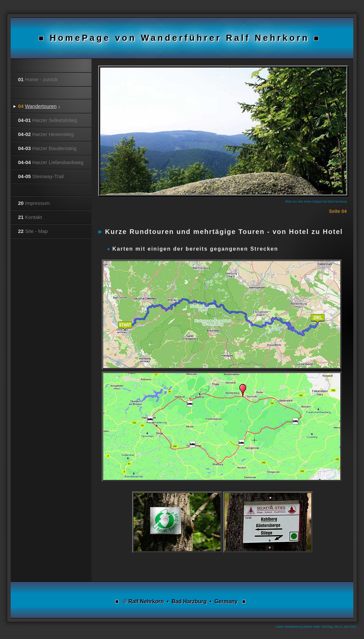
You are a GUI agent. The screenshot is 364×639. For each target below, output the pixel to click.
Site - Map (33, 231)
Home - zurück (38, 79)
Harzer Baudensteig (47, 148)
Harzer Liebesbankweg (51, 162)
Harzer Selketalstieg (48, 120)
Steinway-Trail (41, 176)
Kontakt (30, 217)
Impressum (34, 203)
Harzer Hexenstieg (46, 134)
